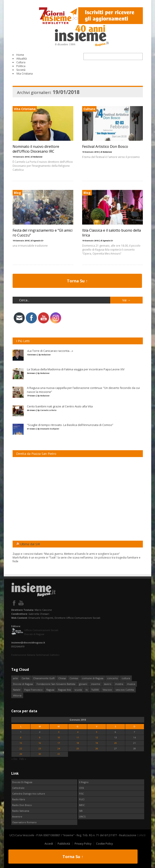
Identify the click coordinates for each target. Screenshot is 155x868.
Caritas (26, 678)
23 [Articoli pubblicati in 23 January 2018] (40, 749)
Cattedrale (18, 788)
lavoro (108, 684)
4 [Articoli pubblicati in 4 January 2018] (78, 732)
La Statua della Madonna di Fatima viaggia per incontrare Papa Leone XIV (76, 369)
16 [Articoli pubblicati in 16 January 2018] (40, 743)
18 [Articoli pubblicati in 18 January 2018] (78, 743)
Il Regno (84, 782)
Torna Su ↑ (77, 281)
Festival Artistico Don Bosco (105, 146)
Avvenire (17, 816)
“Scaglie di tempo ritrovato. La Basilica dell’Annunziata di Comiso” (70, 425)
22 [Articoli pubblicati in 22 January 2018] (21, 749)
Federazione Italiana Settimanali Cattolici (35, 655)
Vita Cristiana (25, 74)
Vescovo (107, 690)
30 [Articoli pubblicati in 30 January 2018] (40, 754)
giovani (83, 684)
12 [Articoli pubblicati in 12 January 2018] (97, 738)
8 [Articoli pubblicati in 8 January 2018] (21, 738)
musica (131, 684)
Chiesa (62, 678)
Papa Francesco (33, 690)
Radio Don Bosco (22, 805)
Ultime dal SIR (30, 544)
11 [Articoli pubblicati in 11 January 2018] (78, 738)
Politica (21, 66)
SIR (81, 811)
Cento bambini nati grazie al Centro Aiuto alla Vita (60, 406)
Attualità (22, 59)
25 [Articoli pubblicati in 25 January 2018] (78, 749)
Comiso (74, 678)
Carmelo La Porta (48, 410)
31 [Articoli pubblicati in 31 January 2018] (59, 754)
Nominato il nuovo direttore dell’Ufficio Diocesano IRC (36, 149)
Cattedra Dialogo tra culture (29, 794)
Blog (17, 193)
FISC (81, 794)
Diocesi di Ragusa (23, 684)
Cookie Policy (104, 844)
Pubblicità (64, 844)
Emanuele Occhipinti (50, 429)
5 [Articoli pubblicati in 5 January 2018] (97, 732)
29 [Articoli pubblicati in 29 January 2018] (21, 754)
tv (87, 690)
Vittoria (17, 695)
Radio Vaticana (21, 811)
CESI (81, 788)
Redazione (46, 355)
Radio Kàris (19, 799)
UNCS (82, 816)
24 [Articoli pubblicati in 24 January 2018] (59, 749)
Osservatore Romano (24, 822)
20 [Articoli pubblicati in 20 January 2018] (115, 743)
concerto (112, 678)
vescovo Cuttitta (125, 690)
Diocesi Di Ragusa (22, 782)
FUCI (82, 799)
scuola (78, 690)
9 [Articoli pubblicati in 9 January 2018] (40, 738)
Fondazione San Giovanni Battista (56, 684)
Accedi (49, 844)
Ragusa (50, 690)
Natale (17, 690)
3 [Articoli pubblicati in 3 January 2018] (59, 732)
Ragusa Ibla (64, 690)
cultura (126, 678)
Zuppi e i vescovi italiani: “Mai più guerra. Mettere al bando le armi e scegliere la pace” (66, 554)
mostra (119, 684)
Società (21, 70)
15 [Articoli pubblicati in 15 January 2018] (21, 743)
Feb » (23, 759)
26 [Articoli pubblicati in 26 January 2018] (97, 749)
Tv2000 (95, 690)
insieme (96, 684)
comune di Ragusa (93, 678)
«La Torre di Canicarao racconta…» (50, 351)
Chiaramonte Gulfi (44, 678)
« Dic (14, 759)
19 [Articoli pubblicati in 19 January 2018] (97, 743)
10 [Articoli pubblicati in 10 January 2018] (59, 738)
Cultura (21, 62)
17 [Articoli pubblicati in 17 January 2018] (59, 743)
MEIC (82, 805)
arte (15, 678)
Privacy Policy (83, 844)
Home (20, 55)
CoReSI (141, 835)
